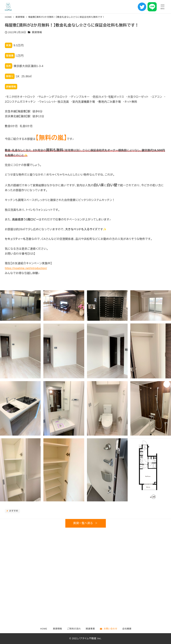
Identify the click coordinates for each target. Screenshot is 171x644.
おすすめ (13, 511)
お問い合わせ (109, 629)
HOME (44, 629)
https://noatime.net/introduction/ (26, 268)
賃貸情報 (37, 32)
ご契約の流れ (74, 629)
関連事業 (90, 629)
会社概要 (127, 629)
